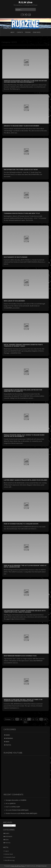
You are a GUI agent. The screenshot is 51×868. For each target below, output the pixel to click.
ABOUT (12, 32)
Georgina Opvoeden (12, 800)
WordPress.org (10, 860)
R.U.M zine (26, 2)
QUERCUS (13, 803)
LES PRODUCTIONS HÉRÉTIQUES (19, 810)
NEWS (8, 742)
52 (37, 719)
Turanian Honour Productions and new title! (22, 213)
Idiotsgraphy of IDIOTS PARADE (16, 257)
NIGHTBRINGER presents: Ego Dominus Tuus (20, 656)
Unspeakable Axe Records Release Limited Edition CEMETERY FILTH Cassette (23, 391)
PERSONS (28, 32)
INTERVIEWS (9, 738)
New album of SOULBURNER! (14, 301)
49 (25, 719)
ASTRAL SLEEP (16, 807)
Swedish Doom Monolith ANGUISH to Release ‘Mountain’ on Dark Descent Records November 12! (25, 81)
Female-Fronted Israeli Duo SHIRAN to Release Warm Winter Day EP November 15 (24, 436)
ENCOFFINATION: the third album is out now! (21, 170)
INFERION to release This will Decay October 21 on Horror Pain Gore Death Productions (23, 700)
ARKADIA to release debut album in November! (21, 126)
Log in (7, 851)
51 (33, 719)
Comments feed (10, 857)
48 (21, 719)
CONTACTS (20, 32)
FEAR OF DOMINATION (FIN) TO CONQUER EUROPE (21, 524)
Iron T (7, 807)
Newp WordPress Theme (18, 866)
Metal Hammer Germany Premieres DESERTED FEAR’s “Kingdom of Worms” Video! (23, 345)
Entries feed (9, 854)
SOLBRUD (23, 800)
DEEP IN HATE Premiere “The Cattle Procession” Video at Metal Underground (25, 566)
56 (45, 719)
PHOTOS (8, 745)
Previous (8, 719)
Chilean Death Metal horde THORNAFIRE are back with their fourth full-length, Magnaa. (25, 611)
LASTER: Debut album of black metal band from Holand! (25, 480)
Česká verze (37, 32)
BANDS (8, 735)
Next (25, 722)
